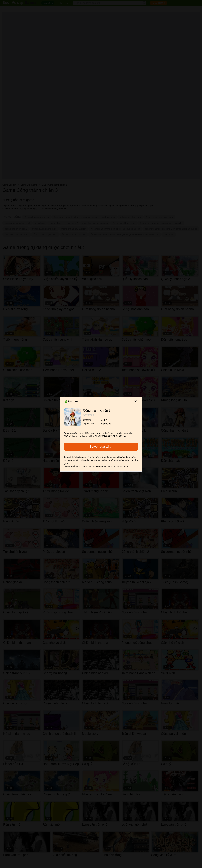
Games (72, 401)
